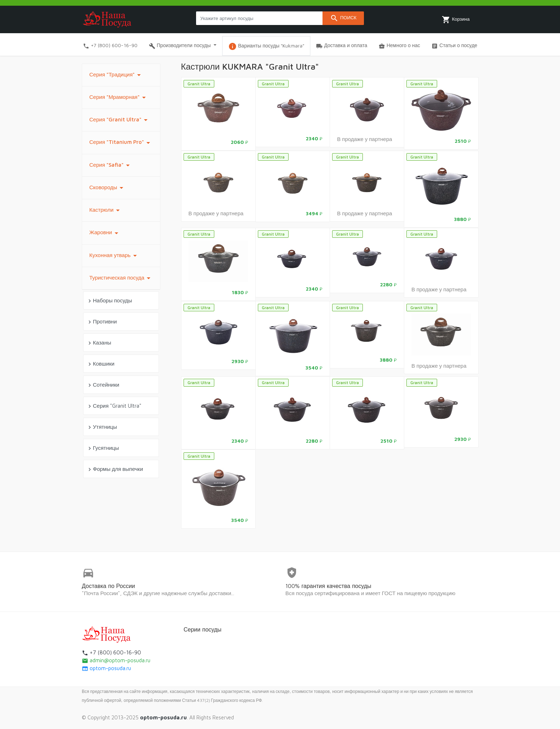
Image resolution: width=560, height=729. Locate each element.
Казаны (99, 343)
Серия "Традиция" (116, 75)
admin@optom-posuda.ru (116, 660)
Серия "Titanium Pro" (121, 143)
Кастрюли (106, 210)
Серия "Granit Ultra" (120, 120)
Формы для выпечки (115, 469)
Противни (102, 322)
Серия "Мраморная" (119, 97)
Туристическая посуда (121, 278)
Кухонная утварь (114, 256)
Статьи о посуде (454, 46)
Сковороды (107, 188)
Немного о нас (399, 46)
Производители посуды (181, 46)
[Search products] (259, 18)
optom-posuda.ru (106, 668)
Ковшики (100, 364)
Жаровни (105, 233)
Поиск (343, 18)
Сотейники (103, 385)
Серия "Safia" (111, 165)
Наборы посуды (109, 301)
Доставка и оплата (342, 46)
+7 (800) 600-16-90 (110, 46)
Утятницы (102, 427)
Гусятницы (103, 448)
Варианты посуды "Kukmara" (266, 46)
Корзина (456, 20)
